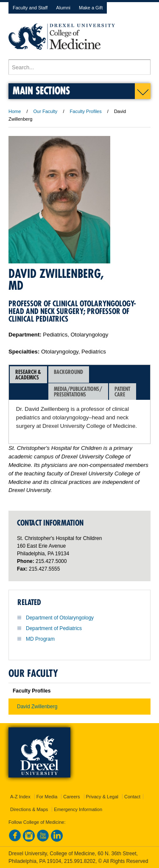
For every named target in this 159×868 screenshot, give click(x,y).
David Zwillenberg (37, 707)
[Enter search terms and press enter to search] (79, 67)
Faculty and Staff (30, 8)
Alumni (63, 8)
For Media (47, 797)
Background (68, 375)
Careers (71, 797)
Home (15, 111)
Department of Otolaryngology (60, 618)
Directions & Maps (29, 809)
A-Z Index (20, 797)
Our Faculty (46, 111)
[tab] (28, 375)
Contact (132, 797)
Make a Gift (91, 8)
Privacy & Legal (102, 797)
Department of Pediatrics (54, 628)
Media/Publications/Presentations (78, 392)
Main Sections (41, 90)
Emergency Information (78, 809)
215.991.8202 (80, 861)
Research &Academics (28, 375)
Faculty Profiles (86, 111)
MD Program (40, 639)
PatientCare (122, 392)
